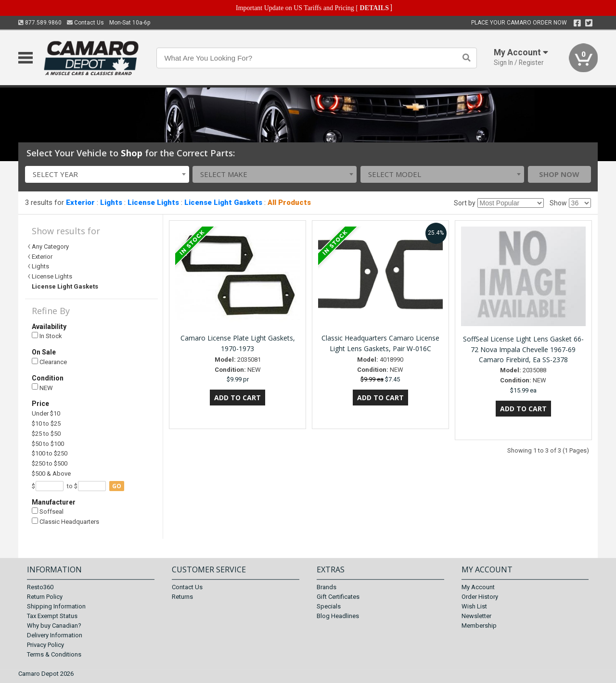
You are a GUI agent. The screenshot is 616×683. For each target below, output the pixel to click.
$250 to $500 (50, 463)
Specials (329, 606)
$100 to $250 (50, 453)
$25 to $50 (46, 434)
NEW (42, 387)
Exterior (80, 202)
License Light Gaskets (223, 202)
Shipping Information (56, 606)
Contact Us (85, 23)
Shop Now (559, 174)
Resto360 (40, 587)
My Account (478, 587)
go (117, 486)
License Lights (153, 202)
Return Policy (45, 597)
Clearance (49, 362)
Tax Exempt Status (52, 616)
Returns (182, 597)
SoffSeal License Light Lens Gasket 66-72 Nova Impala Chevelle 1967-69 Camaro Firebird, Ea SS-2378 (523, 349)
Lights (111, 202)
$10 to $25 (46, 424)
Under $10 (46, 413)
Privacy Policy (45, 645)
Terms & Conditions (54, 654)
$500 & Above (51, 474)
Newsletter (476, 616)
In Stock (47, 336)
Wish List (474, 606)
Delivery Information (55, 635)
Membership (479, 626)
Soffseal (48, 512)
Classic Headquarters (65, 522)
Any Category (50, 247)
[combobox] (107, 174)
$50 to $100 (48, 444)
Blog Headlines (338, 616)
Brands (327, 587)
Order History (480, 597)
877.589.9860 (40, 23)
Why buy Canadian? (54, 626)
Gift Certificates (338, 597)
